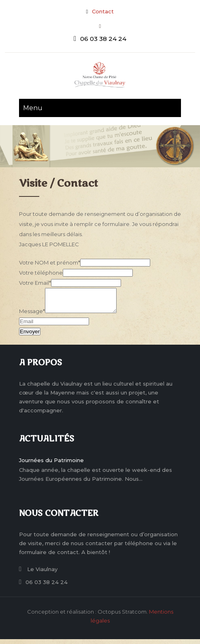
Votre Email (35, 283)
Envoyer (30, 336)
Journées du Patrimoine (51, 465)
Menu (33, 108)
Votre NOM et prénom (50, 262)
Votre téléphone (41, 273)
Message (32, 316)
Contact (103, 11)
